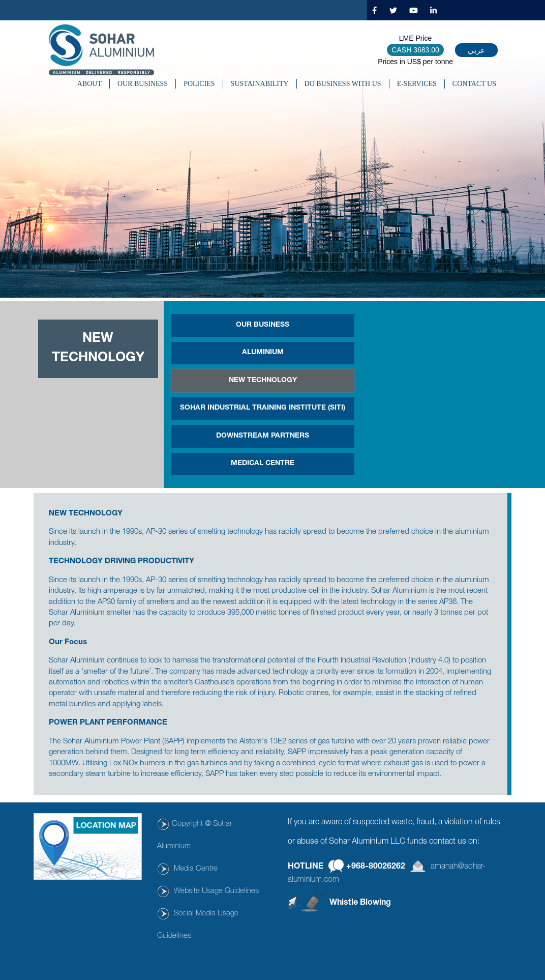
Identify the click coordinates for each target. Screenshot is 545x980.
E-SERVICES (417, 84)
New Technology (263, 381)
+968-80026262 (376, 867)
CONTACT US (474, 84)
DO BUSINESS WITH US (343, 84)
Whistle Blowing (360, 903)
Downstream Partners (263, 436)
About (89, 84)
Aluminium (263, 353)
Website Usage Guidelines (216, 891)
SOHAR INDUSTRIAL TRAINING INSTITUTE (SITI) (263, 408)
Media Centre (196, 869)
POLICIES (199, 84)
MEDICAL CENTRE (263, 464)
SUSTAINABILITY (260, 84)
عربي (476, 50)
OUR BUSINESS (143, 84)
